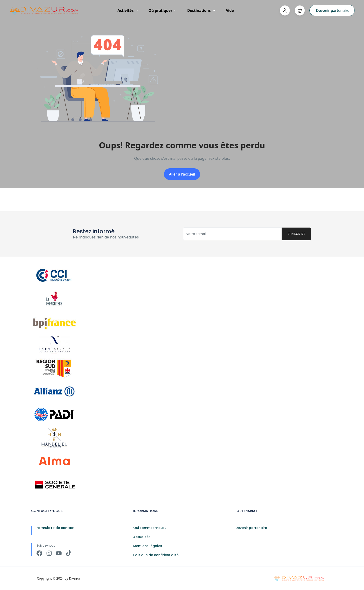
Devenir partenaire (333, 10)
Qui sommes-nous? (150, 528)
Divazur (75, 578)
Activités (128, 10)
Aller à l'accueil (182, 174)
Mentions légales (148, 546)
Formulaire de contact (55, 528)
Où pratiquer (163, 10)
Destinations (201, 10)
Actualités (142, 537)
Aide (230, 10)
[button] (300, 10)
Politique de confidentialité (156, 555)
